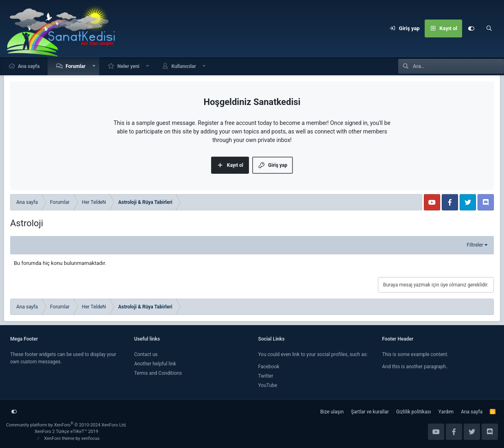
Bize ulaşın (332, 412)
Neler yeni (128, 66)
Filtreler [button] (475, 245)
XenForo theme (60, 438)
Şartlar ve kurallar (370, 412)
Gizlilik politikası (414, 412)
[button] (94, 66)
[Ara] (489, 28)
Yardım (446, 412)
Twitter (266, 376)
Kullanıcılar (184, 66)
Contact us (146, 354)
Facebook (269, 367)
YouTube (268, 385)
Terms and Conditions (158, 373)
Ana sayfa (29, 66)
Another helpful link (155, 364)
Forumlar (75, 66)
